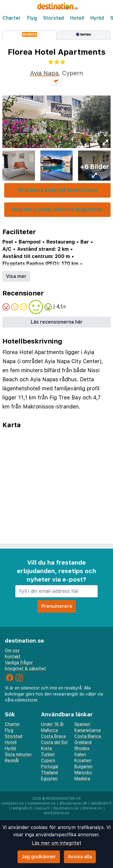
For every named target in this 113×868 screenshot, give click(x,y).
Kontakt (13, 657)
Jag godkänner (39, 857)
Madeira (82, 779)
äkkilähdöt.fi (101, 803)
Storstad (53, 18)
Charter (12, 18)
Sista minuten (18, 754)
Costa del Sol (54, 742)
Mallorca (49, 730)
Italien (80, 754)
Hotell (77, 18)
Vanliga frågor (19, 663)
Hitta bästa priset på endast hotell (58, 190)
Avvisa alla (80, 857)
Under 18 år (52, 724)
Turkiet (48, 754)
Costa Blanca (88, 736)
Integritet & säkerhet (25, 669)
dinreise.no (92, 808)
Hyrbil (97, 18)
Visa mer (16, 276)
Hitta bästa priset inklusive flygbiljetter (57, 210)
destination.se (66, 808)
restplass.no (13, 803)
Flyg (32, 18)
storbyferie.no (56, 813)
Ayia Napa (44, 73)
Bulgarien (84, 766)
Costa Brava (53, 736)
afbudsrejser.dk (73, 803)
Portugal (50, 766)
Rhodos (82, 748)
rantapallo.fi (22, 808)
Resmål (12, 760)
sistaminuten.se (41, 803)
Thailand (49, 773)
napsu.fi (42, 808)
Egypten (49, 779)
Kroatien (83, 760)
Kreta (46, 748)
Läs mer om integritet (57, 843)
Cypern (48, 760)
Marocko (83, 773)
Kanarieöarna (88, 730)
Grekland (83, 742)
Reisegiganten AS (63, 799)
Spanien (82, 724)
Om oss (12, 650)
